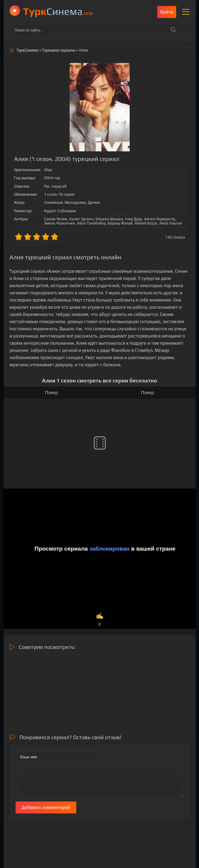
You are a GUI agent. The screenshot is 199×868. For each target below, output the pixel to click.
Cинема (58, 11)
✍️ (99, 620)
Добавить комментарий (46, 807)
